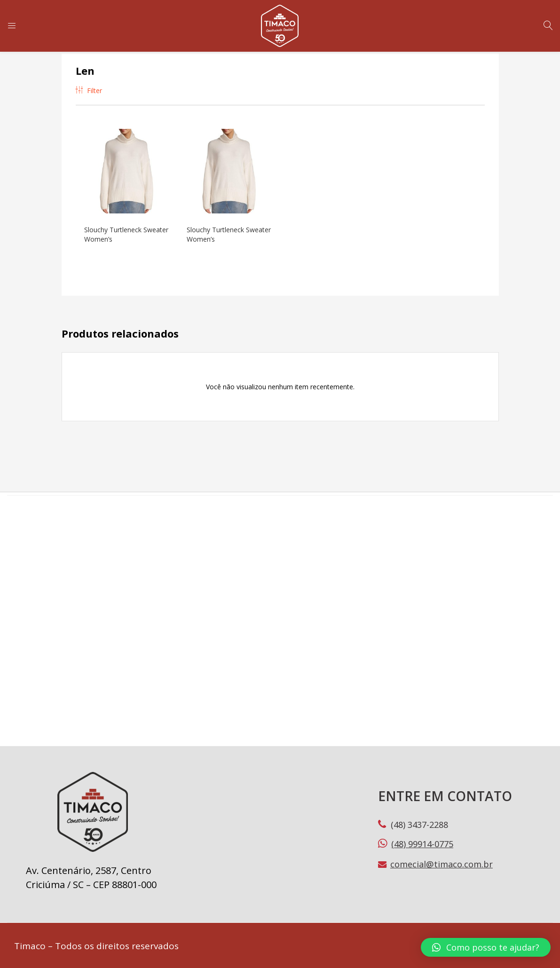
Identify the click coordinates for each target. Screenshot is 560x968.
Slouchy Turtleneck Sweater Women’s (114, 233)
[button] (486, 947)
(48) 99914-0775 (422, 842)
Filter (89, 91)
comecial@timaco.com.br (442, 863)
